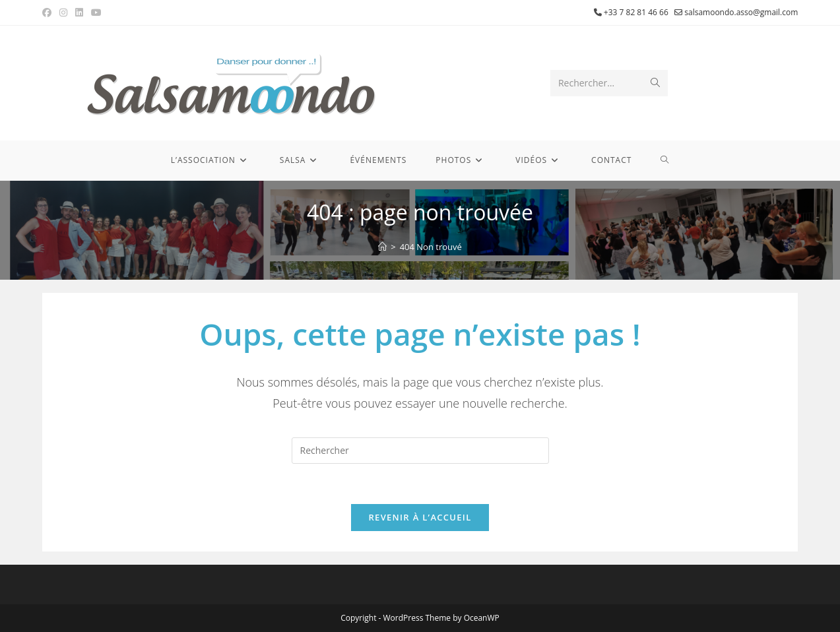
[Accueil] (382, 247)
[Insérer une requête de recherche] (420, 451)
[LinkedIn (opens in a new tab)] (79, 13)
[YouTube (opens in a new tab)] (96, 13)
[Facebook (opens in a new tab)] (49, 13)
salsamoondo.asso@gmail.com (741, 12)
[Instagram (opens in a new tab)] (63, 13)
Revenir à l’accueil (420, 517)
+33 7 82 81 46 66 (636, 12)
